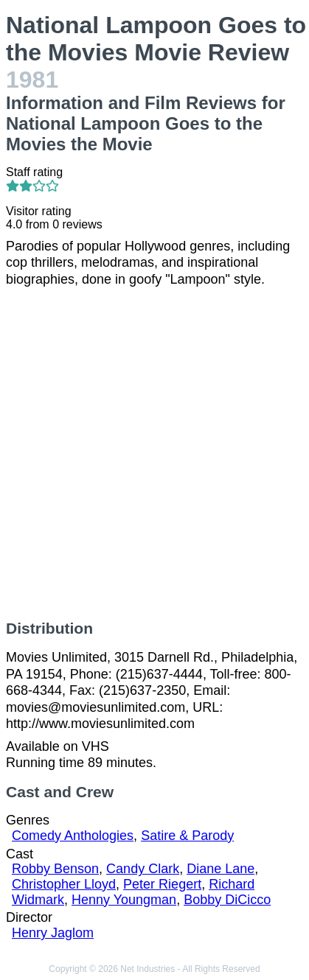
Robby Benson (55, 869)
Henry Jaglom (53, 933)
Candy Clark (143, 869)
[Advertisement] (154, 454)
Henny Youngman (124, 900)
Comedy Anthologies (73, 836)
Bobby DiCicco (227, 900)
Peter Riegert (162, 884)
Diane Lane (221, 869)
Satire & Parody (187, 836)
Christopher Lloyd (64, 884)
